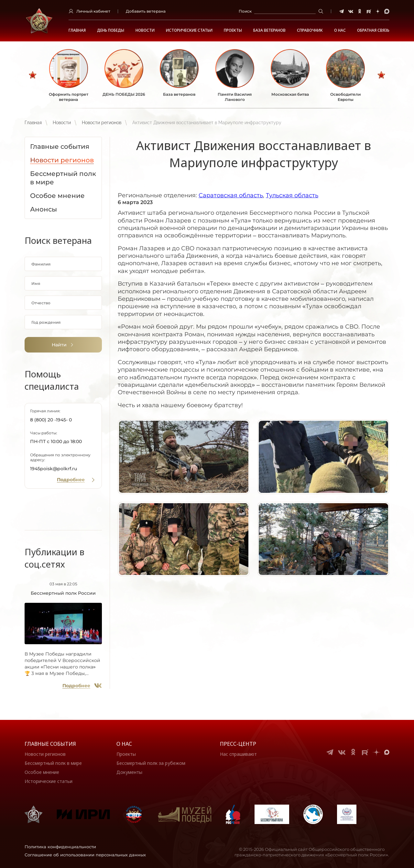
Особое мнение (42, 772)
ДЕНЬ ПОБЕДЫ (111, 30)
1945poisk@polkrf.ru (54, 469)
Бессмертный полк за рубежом (151, 763)
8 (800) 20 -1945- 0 (51, 420)
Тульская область (292, 195)
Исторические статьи (189, 30)
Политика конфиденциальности (60, 847)
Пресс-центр (238, 744)
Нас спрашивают (238, 754)
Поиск (245, 11)
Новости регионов (102, 123)
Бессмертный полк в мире (53, 763)
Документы (129, 772)
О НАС (340, 30)
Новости (145, 30)
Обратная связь (373, 30)
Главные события (50, 744)
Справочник (310, 30)
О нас (124, 744)
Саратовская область (231, 195)
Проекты (233, 30)
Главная (77, 30)
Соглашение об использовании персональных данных (85, 855)
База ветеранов (269, 30)
